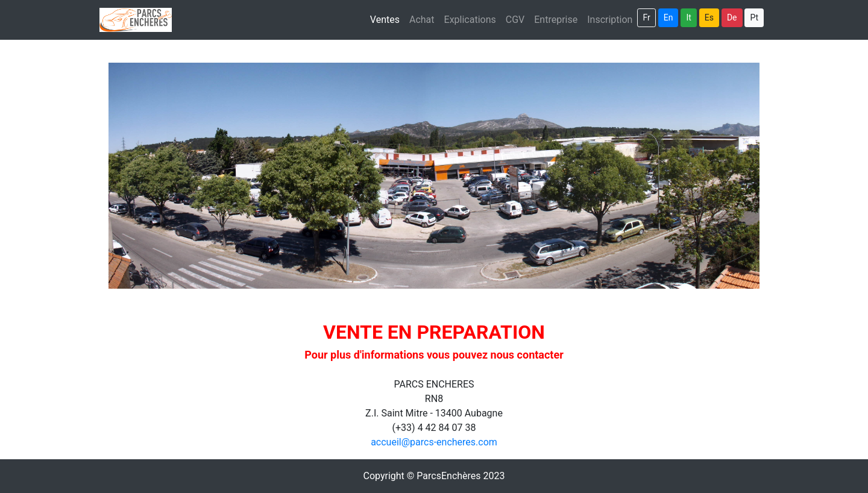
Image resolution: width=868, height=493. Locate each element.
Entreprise (556, 20)
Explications (470, 20)
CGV (515, 20)
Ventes (385, 20)
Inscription (612, 19)
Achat (422, 20)
